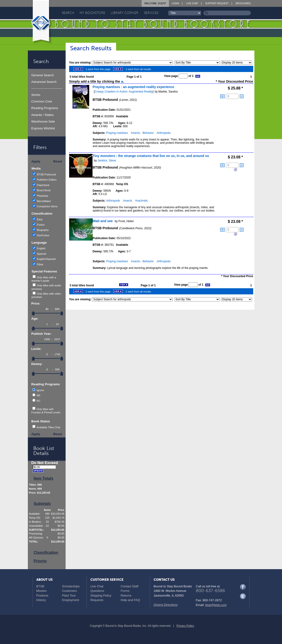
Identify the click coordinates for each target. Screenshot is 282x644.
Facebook (243, 587)
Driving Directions (166, 605)
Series (36, 95)
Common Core (42, 101)
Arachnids (141, 201)
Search (68, 13)
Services (151, 13)
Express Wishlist (43, 128)
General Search (43, 75)
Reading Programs (45, 108)
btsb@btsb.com (216, 605)
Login (175, 3)
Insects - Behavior (142, 133)
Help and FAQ (130, 600)
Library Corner (124, 13)
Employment (71, 600)
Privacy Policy (185, 626)
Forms (125, 591)
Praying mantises (117, 133)
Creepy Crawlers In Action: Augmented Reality (124, 92)
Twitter (243, 596)
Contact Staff (129, 586)
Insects (128, 201)
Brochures (243, 3)
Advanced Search (44, 82)
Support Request (217, 3)
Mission (42, 591)
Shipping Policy (101, 595)
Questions (97, 591)
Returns (126, 595)
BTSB (40, 586)
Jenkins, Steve (107, 161)
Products (42, 595)
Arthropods (164, 133)
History (41, 600)
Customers (69, 591)
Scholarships (71, 586)
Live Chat (192, 3)
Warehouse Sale (43, 121)
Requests (97, 600)
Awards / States (43, 115)
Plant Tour (69, 595)
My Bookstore (92, 13)
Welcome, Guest (155, 3)
